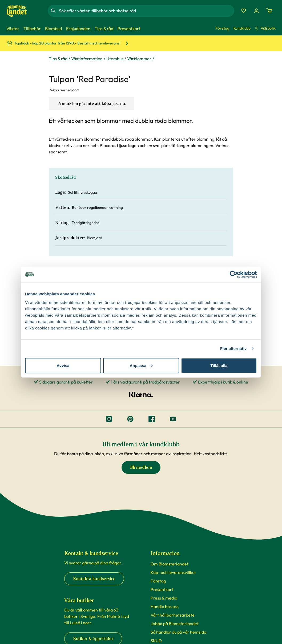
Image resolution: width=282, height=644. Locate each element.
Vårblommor (139, 59)
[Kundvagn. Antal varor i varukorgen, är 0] (269, 11)
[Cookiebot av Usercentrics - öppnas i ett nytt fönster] (234, 275)
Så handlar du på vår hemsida (178, 632)
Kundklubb (242, 28)
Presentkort (162, 589)
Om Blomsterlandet (170, 564)
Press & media (164, 598)
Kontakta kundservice (94, 579)
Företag (222, 28)
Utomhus (115, 59)
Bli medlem (141, 467)
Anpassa (141, 365)
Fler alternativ (233, 349)
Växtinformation (87, 59)
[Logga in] (256, 11)
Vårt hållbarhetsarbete (173, 615)
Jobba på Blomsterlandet (175, 623)
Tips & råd (58, 59)
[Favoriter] (244, 11)
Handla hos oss (165, 606)
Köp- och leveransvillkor (174, 572)
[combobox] (146, 11)
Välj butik (265, 28)
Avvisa (63, 365)
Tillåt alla (219, 365)
